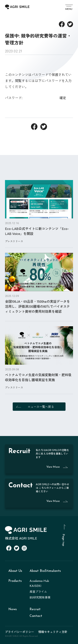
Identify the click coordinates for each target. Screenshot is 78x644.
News (12, 609)
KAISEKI (35, 586)
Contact (36, 616)
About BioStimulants (45, 571)
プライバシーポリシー (20, 632)
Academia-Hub (39, 581)
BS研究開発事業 (40, 598)
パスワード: (31, 98)
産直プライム (38, 592)
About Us (15, 571)
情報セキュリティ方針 (53, 632)
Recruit (35, 609)
